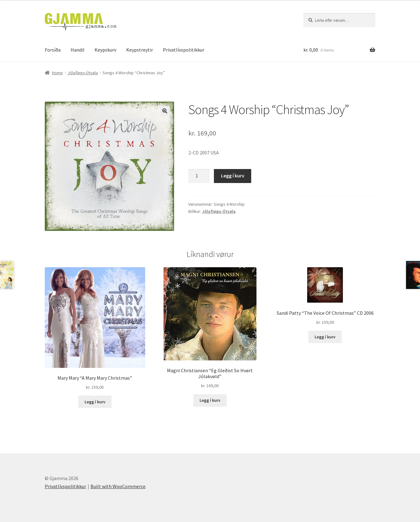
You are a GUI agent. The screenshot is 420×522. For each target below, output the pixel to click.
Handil (78, 50)
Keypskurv (105, 50)
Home (57, 73)
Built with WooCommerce (118, 486)
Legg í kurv (233, 176)
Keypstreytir (140, 50)
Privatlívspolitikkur (184, 50)
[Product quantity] (199, 176)
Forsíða (53, 50)
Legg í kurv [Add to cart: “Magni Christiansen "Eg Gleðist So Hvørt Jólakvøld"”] (210, 400)
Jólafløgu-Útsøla (83, 73)
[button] (165, 111)
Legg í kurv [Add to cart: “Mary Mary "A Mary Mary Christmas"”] (95, 402)
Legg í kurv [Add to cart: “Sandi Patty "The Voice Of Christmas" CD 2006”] (325, 337)
